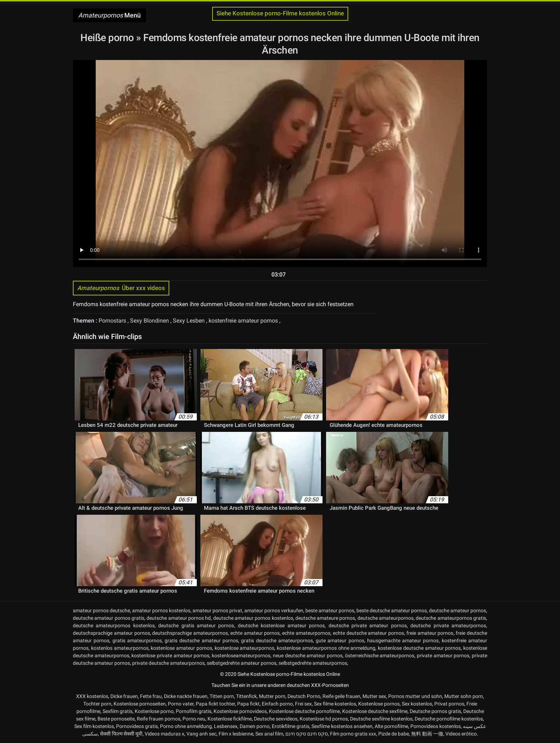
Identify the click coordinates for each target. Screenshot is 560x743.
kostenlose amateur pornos (181, 648)
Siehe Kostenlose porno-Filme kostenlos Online (280, 13)
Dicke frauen (124, 696)
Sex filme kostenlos (335, 704)
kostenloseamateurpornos (241, 655)
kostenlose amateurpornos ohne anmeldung (326, 648)
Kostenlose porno (154, 711)
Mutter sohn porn (464, 696)
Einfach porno (277, 704)
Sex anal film (269, 734)
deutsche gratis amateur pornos (196, 625)
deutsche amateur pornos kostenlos (253, 618)
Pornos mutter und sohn (415, 696)
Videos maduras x (164, 734)
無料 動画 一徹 (427, 734)
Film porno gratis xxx (353, 734)
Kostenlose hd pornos (324, 719)
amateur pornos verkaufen (274, 610)
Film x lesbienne (236, 734)
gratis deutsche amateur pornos (201, 640)
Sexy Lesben (189, 321)
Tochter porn (97, 704)
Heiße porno (108, 38)
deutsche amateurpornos (386, 618)
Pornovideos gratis (137, 726)
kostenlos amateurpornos (120, 648)
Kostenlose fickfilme (230, 719)
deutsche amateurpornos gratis (451, 618)
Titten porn (222, 696)
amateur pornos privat (217, 610)
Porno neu (194, 719)
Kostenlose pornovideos (240, 711)
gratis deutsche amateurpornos (277, 640)
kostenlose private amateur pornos (170, 655)
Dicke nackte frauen (186, 696)
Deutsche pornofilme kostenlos (449, 719)
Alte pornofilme (391, 726)
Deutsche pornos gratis (435, 711)
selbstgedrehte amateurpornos (313, 663)
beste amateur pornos (330, 610)
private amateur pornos (443, 655)
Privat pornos (449, 704)
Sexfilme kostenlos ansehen (342, 726)
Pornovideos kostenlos (436, 726)
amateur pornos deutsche (101, 610)
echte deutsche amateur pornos (368, 633)
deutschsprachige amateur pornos (111, 633)
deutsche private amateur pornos (368, 625)
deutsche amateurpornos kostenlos (114, 625)
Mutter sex (374, 696)
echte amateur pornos (255, 633)
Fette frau (151, 696)
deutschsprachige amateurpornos (190, 633)
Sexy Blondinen (150, 321)
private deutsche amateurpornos (168, 663)
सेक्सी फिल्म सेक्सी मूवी (121, 734)
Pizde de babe (394, 734)
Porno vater (181, 704)
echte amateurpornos (306, 633)
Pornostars (113, 321)
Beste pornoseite (116, 719)
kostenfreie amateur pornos (244, 321)
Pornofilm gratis (194, 711)
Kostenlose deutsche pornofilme (304, 711)
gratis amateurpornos (137, 640)
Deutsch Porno (304, 696)
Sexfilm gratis (117, 711)
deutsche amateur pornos (457, 610)
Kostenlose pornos (379, 704)
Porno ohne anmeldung (186, 726)
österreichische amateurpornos (380, 655)
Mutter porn (272, 696)
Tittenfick (246, 696)
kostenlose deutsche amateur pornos (419, 648)
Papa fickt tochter (215, 704)
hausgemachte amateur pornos (403, 640)
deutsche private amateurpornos (448, 625)
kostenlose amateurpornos (245, 648)
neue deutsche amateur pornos (308, 655)
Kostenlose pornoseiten (140, 704)
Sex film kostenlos (94, 726)
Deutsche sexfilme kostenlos (381, 719)
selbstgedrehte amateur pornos (242, 663)
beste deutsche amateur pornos (392, 610)
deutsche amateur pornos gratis (109, 618)
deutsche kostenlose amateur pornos (281, 625)
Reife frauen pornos (159, 719)
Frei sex (303, 704)
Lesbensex (226, 726)
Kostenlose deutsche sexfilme (375, 711)
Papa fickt (248, 704)
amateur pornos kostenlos (161, 610)
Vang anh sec (201, 734)
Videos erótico (461, 734)
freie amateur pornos (430, 633)
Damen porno (255, 726)
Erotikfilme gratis (291, 726)
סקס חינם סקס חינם (307, 734)
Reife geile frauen (341, 696)
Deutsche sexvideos (276, 719)
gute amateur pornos (340, 640)
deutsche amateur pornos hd (179, 618)
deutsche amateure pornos (325, 618)
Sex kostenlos (417, 704)
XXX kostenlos (92, 696)
